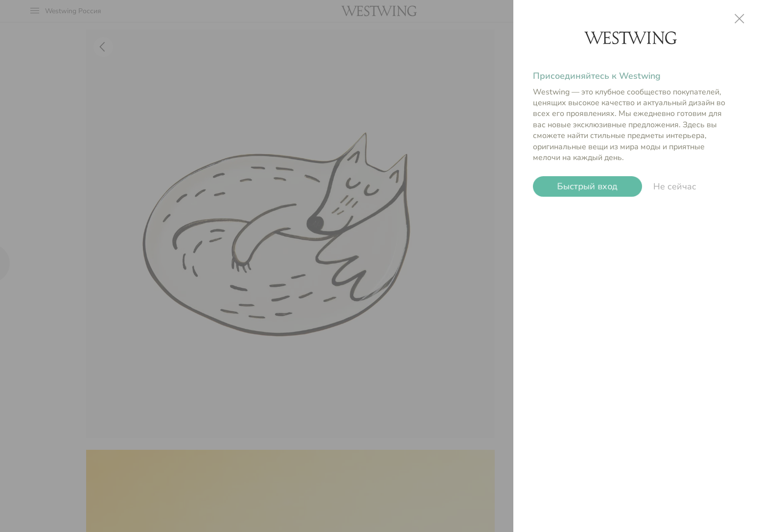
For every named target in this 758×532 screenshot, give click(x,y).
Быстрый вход (587, 186)
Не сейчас (675, 186)
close (739, 19)
